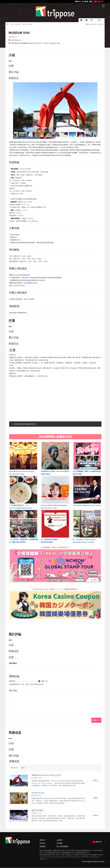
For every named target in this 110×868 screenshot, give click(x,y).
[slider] (39, 681)
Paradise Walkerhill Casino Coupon (89, 505)
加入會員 (85, 1)
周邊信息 (14, 78)
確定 (95, 720)
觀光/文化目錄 (28, 24)
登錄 (91, 1)
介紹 (11, 331)
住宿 (23, 768)
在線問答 (60, 840)
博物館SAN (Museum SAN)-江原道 (46, 775)
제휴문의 (42, 843)
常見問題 (60, 843)
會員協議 (42, 846)
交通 (11, 66)
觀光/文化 (14, 768)
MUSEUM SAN (38, 793)
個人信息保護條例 (62, 846)
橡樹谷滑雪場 (37, 810)
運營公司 (42, 840)
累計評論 (14, 72)
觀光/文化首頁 (16, 24)
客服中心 (78, 1)
